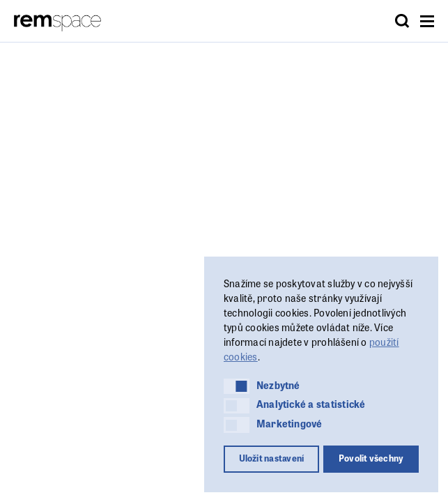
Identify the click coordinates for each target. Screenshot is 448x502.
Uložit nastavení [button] (272, 458)
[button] (237, 386)
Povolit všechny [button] (371, 458)
